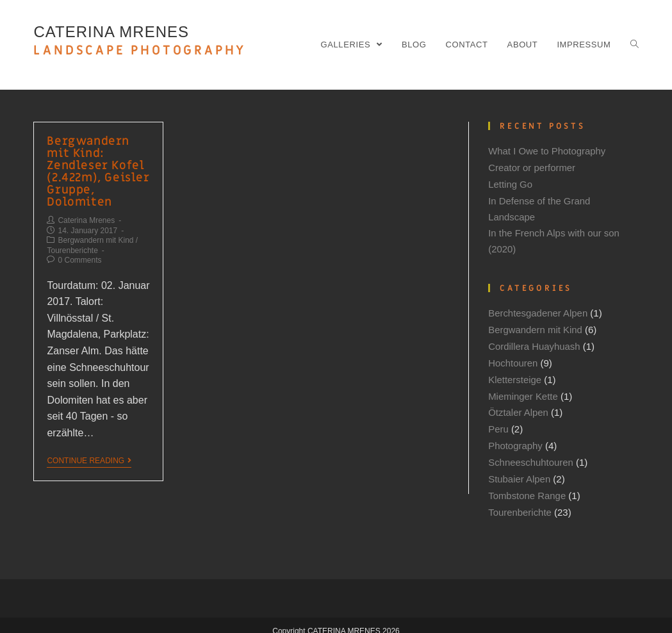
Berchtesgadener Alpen (538, 309)
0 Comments (79, 256)
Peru (498, 421)
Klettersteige (515, 373)
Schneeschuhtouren (531, 453)
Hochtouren (513, 357)
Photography (515, 437)
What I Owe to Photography (547, 151)
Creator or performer (532, 167)
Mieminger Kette (523, 389)
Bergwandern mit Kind (95, 236)
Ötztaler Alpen (518, 405)
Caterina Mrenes (86, 217)
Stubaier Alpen (520, 469)
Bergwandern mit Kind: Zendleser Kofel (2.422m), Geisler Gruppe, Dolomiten (96, 169)
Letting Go (510, 183)
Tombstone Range (527, 485)
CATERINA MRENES (140, 41)
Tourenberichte (72, 247)
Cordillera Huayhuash (534, 341)
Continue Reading (89, 457)
